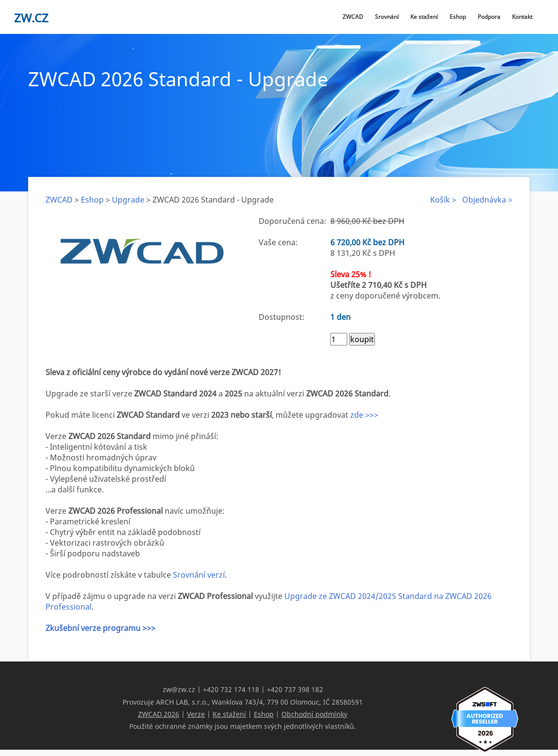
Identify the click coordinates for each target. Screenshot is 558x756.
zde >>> (364, 415)
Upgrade (128, 200)
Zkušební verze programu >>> (101, 628)
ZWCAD (353, 17)
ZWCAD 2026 (159, 714)
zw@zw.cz (179, 689)
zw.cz (31, 18)
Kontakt (522, 17)
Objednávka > (487, 200)
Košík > (443, 200)
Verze (196, 714)
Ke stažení (424, 17)
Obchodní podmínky (314, 714)
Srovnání (387, 17)
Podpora (489, 17)
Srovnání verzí (199, 575)
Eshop (458, 17)
